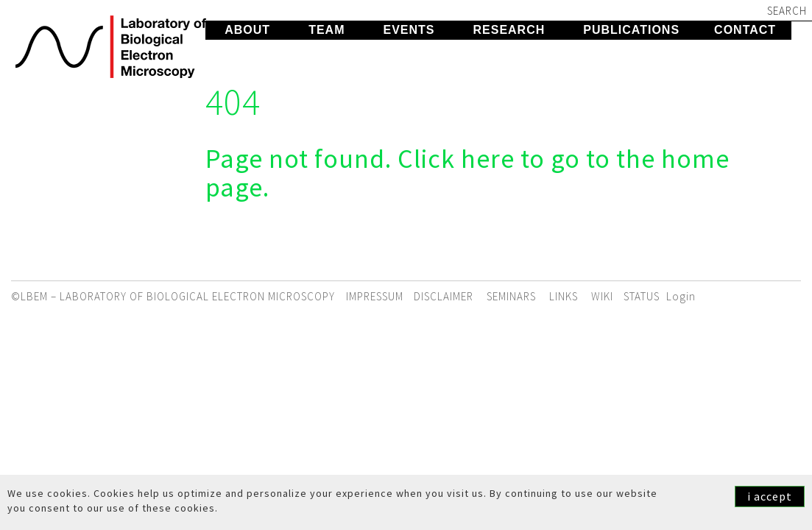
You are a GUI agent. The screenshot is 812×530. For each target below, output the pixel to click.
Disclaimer (444, 296)
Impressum (375, 296)
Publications (631, 30)
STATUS (642, 296)
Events (409, 30)
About (247, 30)
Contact (745, 30)
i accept (770, 496)
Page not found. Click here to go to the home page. (467, 173)
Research (509, 30)
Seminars (511, 296)
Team (326, 30)
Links (564, 296)
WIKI (602, 296)
